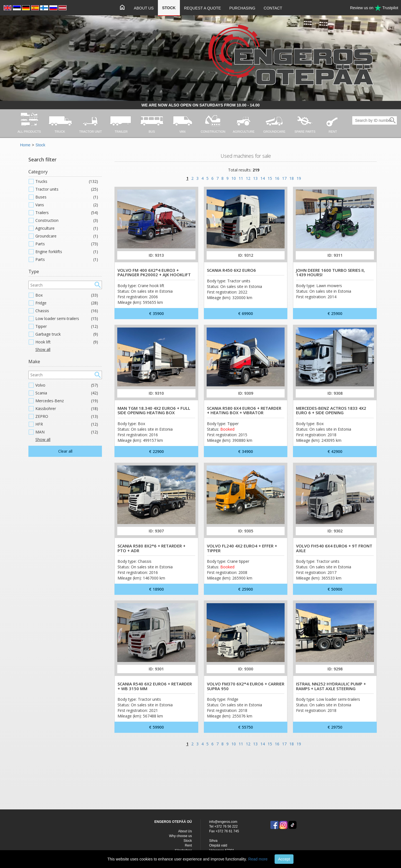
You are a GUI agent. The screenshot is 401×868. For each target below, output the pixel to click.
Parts (67, 244)
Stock (169, 8)
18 (292, 178)
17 (284, 178)
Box (67, 295)
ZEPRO (67, 416)
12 (248, 178)
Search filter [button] (42, 159)
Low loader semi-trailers (67, 319)
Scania (67, 393)
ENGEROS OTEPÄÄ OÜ (173, 822)
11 (241, 178)
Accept (284, 859)
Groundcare (67, 236)
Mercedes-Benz (67, 401)
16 (277, 178)
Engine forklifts (67, 252)
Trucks (67, 181)
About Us (144, 8)
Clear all (65, 451)
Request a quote (203, 8)
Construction (67, 220)
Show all (43, 349)
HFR (67, 424)
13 (255, 178)
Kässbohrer (67, 409)
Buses (67, 197)
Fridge (67, 303)
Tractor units (67, 189)
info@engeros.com (223, 822)
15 (270, 178)
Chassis (67, 311)
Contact (273, 8)
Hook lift (67, 342)
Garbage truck (67, 334)
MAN (67, 432)
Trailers (67, 213)
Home (25, 145)
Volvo (67, 385)
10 (234, 178)
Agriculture (67, 228)
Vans (67, 205)
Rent (188, 845)
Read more (258, 859)
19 (299, 178)
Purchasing (242, 8)
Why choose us (180, 836)
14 (263, 178)
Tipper (67, 326)
